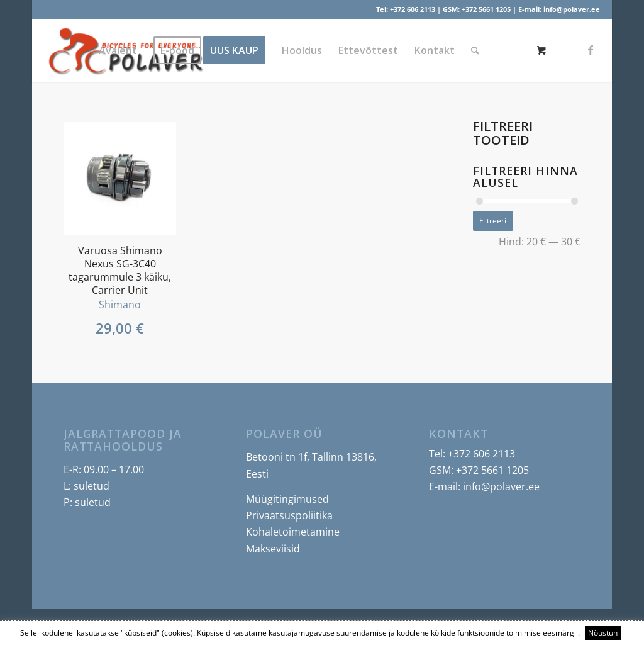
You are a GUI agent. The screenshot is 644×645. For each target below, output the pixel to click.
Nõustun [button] (603, 633)
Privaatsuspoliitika (289, 515)
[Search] (475, 50)
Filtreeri (493, 221)
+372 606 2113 (413, 9)
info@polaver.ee (572, 9)
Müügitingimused (287, 499)
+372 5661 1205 (486, 9)
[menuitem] (118, 50)
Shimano (120, 305)
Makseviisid (273, 549)
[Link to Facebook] (591, 50)
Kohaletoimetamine (293, 532)
